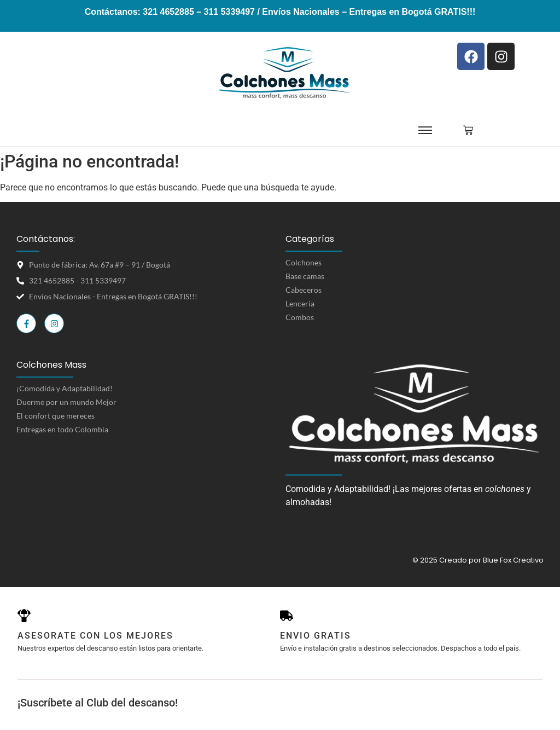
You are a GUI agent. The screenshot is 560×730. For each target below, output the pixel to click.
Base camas (305, 276)
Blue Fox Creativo (513, 560)
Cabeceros (304, 290)
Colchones (304, 262)
